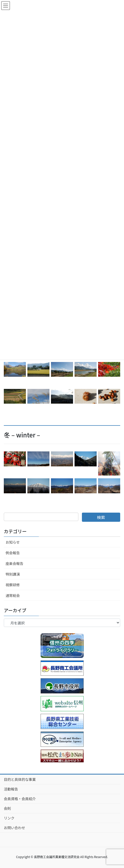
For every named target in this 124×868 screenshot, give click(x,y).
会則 (7, 808)
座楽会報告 (14, 563)
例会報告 (13, 553)
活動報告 (11, 789)
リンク (9, 818)
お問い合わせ (14, 828)
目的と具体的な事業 (20, 779)
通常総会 (13, 595)
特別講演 (13, 574)
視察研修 (13, 585)
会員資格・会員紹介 (20, 799)
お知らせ (13, 542)
